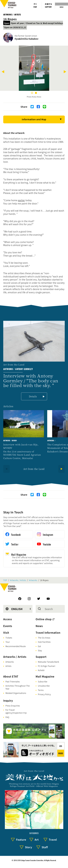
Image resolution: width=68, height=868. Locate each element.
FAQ (7, 717)
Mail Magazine (45, 676)
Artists (8, 666)
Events (8, 626)
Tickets (9, 638)
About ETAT (11, 676)
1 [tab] (32, 93)
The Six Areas (44, 638)
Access (8, 619)
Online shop (44, 619)
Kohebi (41, 670)
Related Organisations (16, 693)
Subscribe (43, 681)
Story (29, 847)
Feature (21, 840)
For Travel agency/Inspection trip (16, 711)
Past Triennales (13, 681)
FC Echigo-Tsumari (47, 666)
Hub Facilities (44, 642)
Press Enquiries (13, 706)
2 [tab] (36, 93)
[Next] (65, 72)
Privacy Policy (44, 694)
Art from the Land (34, 469)
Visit (6, 633)
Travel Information (48, 633)
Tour (8, 642)
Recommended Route (16, 646)
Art (37, 840)
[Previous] (3, 72)
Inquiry (8, 700)
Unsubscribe (44, 686)
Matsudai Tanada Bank (49, 662)
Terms (41, 690)
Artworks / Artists (12, 14)
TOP (5, 580)
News (39, 626)
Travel (53, 840)
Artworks (33, 580)
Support (41, 657)
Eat (40, 646)
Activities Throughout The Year (18, 687)
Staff (45, 847)
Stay (40, 650)
